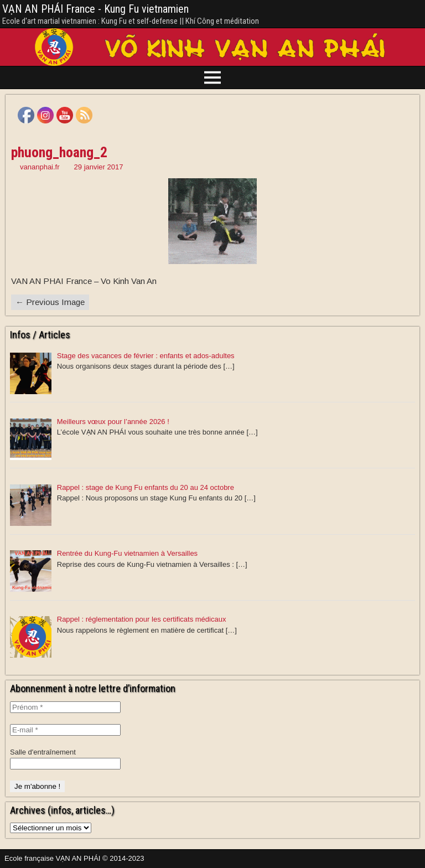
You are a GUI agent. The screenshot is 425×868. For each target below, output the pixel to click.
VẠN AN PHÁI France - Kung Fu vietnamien (95, 9)
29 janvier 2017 (99, 167)
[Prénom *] (65, 707)
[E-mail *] (65, 730)
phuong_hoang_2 (59, 152)
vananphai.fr (40, 167)
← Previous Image (50, 302)
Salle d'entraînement (43, 752)
